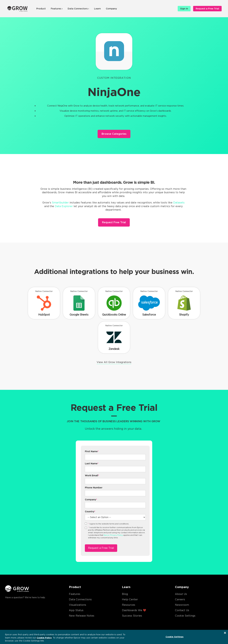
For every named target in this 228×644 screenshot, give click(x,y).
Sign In (184, 9)
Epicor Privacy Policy (113, 535)
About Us (181, 594)
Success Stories (132, 616)
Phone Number (94, 488)
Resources (129, 605)
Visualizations (78, 605)
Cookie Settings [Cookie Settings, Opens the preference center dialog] (175, 637)
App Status (76, 610)
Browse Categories (114, 134)
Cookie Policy (44, 638)
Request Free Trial (114, 222)
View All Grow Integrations (114, 362)
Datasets (179, 203)
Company (111, 9)
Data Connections (80, 599)
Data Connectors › (78, 9)
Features (75, 594)
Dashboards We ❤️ (134, 610)
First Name (92, 451)
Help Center (130, 599)
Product (41, 9)
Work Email (92, 475)
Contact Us (182, 610)
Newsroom (182, 605)
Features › (57, 9)
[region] (114, 637)
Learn (97, 9)
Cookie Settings (185, 616)
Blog (125, 594)
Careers (180, 599)
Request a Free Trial (207, 9)
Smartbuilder (60, 203)
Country (90, 512)
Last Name (92, 464)
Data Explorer (64, 206)
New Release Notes (82, 616)
